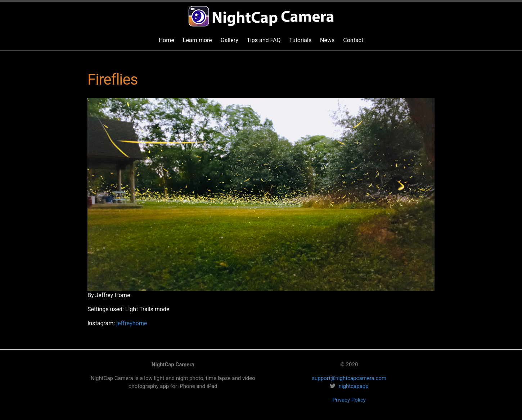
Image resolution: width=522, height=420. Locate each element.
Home (166, 40)
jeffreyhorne (132, 323)
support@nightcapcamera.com (349, 378)
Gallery (229, 40)
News (327, 40)
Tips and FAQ (264, 40)
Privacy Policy (349, 400)
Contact (353, 40)
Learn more (197, 40)
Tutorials (300, 40)
